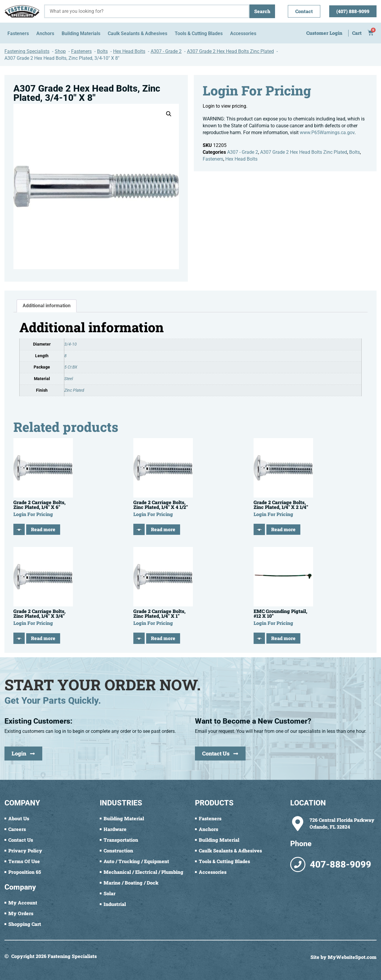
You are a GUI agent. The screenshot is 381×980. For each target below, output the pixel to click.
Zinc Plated (74, 390)
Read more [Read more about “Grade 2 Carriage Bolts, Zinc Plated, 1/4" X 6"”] (43, 529)
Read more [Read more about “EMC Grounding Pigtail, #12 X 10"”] (283, 638)
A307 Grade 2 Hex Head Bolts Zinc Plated (304, 152)
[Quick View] (19, 529)
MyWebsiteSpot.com (352, 957)
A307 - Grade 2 (243, 152)
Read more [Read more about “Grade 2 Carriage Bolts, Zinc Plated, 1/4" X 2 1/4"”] (283, 529)
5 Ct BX (71, 367)
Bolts (355, 152)
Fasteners (213, 159)
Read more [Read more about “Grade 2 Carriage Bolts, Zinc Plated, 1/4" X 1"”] (163, 638)
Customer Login (324, 33)
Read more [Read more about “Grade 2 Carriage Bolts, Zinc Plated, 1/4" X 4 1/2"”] (163, 529)
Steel (69, 379)
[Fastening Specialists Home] (22, 11)
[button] (169, 114)
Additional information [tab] (47, 306)
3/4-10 (71, 344)
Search (262, 11)
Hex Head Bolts (241, 159)
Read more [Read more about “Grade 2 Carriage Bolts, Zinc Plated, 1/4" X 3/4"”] (43, 638)
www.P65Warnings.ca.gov (327, 133)
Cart (357, 33)
